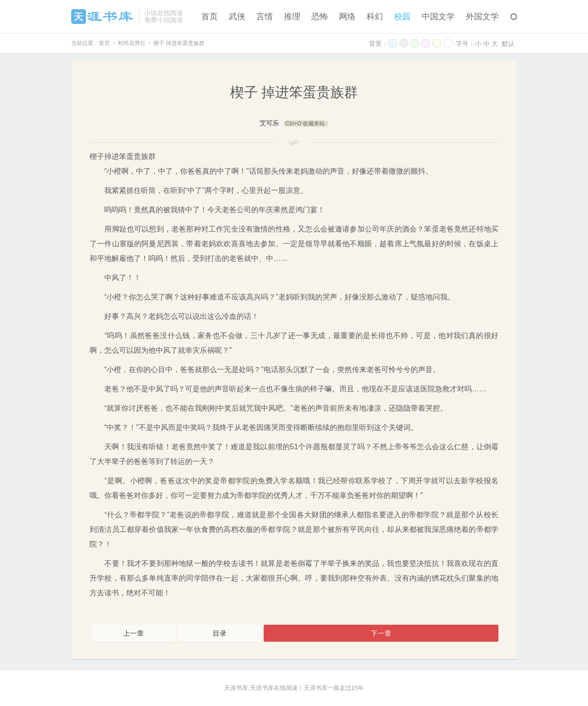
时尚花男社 (132, 43)
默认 (508, 44)
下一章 (381, 633)
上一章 (133, 633)
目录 (220, 633)
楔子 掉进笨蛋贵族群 (179, 43)
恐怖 (320, 17)
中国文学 (438, 17)
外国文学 (482, 17)
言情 (265, 17)
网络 (347, 17)
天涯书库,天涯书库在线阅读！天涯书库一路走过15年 (294, 688)
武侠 (237, 17)
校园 (402, 17)
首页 (209, 17)
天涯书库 (103, 17)
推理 (292, 17)
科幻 (375, 17)
